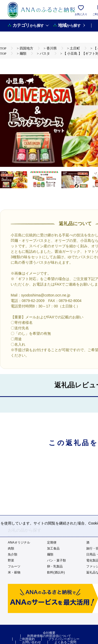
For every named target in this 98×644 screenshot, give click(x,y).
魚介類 (13, 554)
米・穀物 (14, 572)
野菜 (11, 560)
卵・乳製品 (55, 566)
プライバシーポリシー (64, 639)
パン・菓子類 (56, 560)
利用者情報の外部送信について (49, 636)
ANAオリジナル (19, 542)
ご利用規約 (27, 639)
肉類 (11, 548)
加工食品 (53, 548)
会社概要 (49, 633)
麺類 (50, 554)
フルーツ (14, 566)
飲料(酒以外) (56, 572)
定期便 (52, 542)
